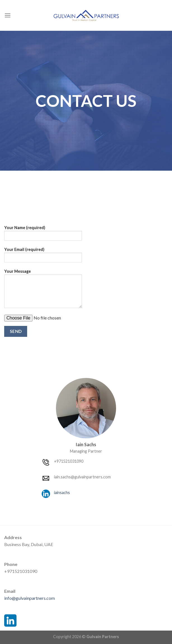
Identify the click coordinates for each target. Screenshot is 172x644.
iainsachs (62, 493)
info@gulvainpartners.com (30, 598)
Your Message (43, 290)
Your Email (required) (43, 257)
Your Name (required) (43, 235)
